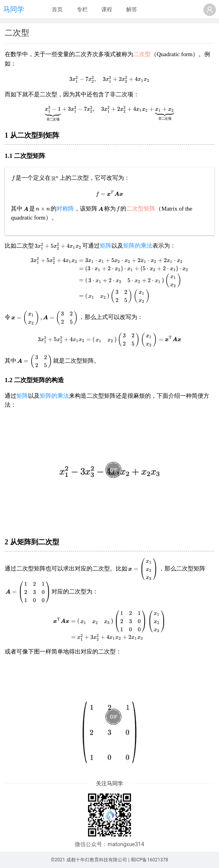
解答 (132, 9)
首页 (57, 9)
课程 (107, 9)
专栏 (82, 9)
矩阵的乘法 (138, 246)
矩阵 (106, 246)
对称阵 (65, 209)
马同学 (14, 9)
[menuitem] (57, 10)
